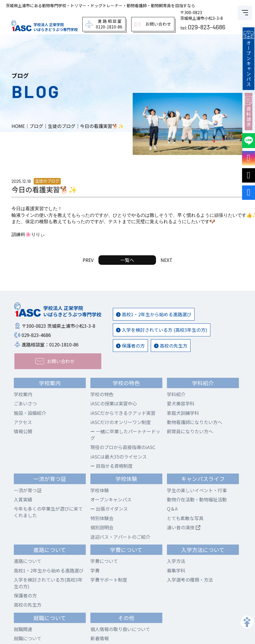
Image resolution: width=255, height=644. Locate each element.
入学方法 (176, 561)
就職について (28, 638)
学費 (95, 570)
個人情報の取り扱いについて (120, 629)
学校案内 (23, 394)
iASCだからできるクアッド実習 (123, 413)
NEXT (166, 260)
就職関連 (23, 629)
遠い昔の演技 (184, 527)
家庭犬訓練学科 (183, 413)
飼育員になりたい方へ (190, 431)
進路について (28, 561)
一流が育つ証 (28, 490)
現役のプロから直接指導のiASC (123, 447)
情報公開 (23, 431)
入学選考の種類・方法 (190, 580)
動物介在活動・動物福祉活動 (197, 499)
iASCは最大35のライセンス (119, 457)
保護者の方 (130, 346)
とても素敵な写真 (185, 518)
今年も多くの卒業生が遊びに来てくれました (48, 512)
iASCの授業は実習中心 (114, 403)
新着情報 (100, 638)
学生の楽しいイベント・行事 (197, 490)
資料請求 (249, 110)
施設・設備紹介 (30, 413)
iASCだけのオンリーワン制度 (121, 422)
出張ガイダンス (109, 509)
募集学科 (176, 570)
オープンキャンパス (249, 58)
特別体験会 (102, 518)
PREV (88, 260)
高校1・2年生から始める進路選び (154, 314)
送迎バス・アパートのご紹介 (120, 537)
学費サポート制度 (109, 580)
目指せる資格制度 (112, 466)
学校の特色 (102, 394)
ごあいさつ (25, 403)
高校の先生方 (171, 346)
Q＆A (172, 509)
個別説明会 (102, 527)
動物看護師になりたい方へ (195, 422)
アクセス (23, 422)
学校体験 (100, 490)
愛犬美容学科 (181, 403)
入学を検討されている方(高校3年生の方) (48, 583)
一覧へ (127, 260)
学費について (104, 561)
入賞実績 (23, 499)
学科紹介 (176, 394)
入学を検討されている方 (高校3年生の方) (162, 330)
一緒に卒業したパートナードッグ (125, 434)
